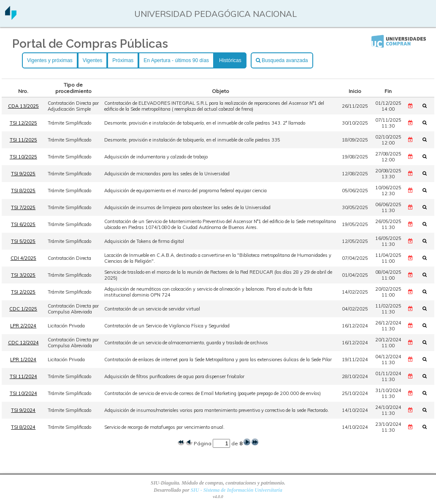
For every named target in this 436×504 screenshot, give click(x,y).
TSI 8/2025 (23, 191)
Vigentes (92, 60)
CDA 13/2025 (23, 106)
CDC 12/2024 (23, 343)
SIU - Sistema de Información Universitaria (237, 490)
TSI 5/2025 (23, 241)
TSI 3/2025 (23, 275)
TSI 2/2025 (23, 292)
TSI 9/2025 (23, 174)
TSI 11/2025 (23, 140)
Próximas (123, 60)
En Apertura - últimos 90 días (176, 60)
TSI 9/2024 (23, 410)
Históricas (230, 60)
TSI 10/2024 (23, 393)
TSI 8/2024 (23, 427)
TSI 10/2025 (23, 157)
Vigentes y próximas (50, 60)
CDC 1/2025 (23, 309)
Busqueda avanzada (282, 60)
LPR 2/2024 (23, 326)
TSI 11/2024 (23, 376)
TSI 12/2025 (23, 123)
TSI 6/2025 (23, 224)
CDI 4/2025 (23, 258)
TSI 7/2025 (23, 207)
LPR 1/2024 (23, 360)
